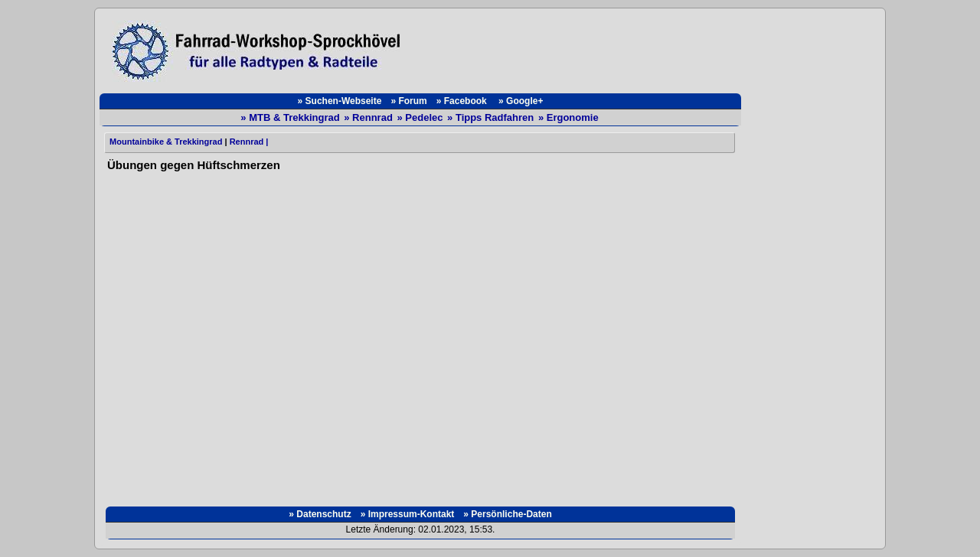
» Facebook (463, 101)
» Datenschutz (320, 514)
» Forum (408, 101)
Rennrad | (249, 142)
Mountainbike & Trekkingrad (165, 142)
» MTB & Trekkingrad (291, 117)
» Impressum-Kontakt (408, 514)
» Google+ (521, 101)
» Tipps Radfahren (492, 117)
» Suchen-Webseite (340, 101)
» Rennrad (369, 117)
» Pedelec (421, 117)
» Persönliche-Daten (507, 514)
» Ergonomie (568, 117)
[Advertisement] (579, 47)
